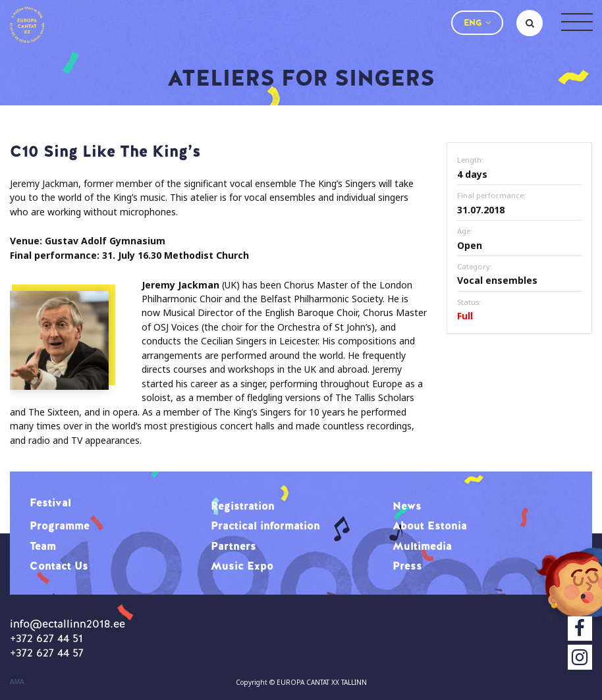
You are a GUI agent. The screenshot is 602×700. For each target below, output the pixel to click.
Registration (243, 506)
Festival (50, 502)
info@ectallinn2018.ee (68, 624)
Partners (233, 546)
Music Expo (242, 566)
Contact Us (59, 566)
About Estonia (430, 525)
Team (43, 546)
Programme (60, 525)
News (407, 506)
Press (407, 566)
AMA (17, 682)
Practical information (265, 525)
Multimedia (422, 546)
